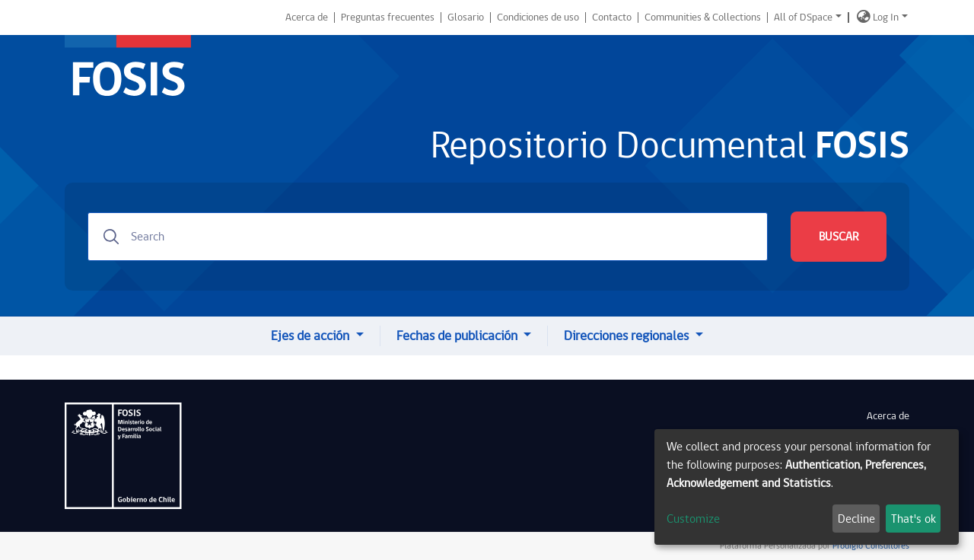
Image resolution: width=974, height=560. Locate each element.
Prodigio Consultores (870, 546)
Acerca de (307, 17)
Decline (856, 519)
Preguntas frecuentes (388, 17)
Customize (693, 519)
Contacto (612, 17)
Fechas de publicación (458, 336)
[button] (864, 17)
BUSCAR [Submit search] (839, 237)
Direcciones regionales (628, 336)
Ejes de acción (312, 336)
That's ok (914, 519)
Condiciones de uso (538, 17)
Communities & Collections (703, 17)
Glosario (466, 17)
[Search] (428, 237)
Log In (886, 17)
